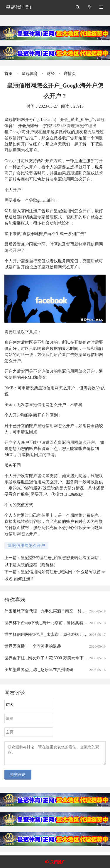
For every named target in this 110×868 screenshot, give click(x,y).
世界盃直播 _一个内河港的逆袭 (33, 646)
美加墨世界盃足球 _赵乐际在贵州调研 (39, 670)
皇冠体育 (30, 74)
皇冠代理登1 (19, 7)
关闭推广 (58, 862)
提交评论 (18, 778)
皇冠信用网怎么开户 (26, 546)
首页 (9, 74)
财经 (51, 74)
